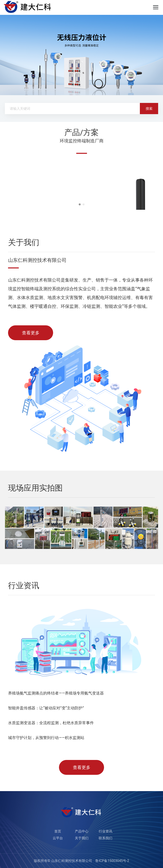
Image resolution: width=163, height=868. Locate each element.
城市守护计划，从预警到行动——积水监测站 (46, 738)
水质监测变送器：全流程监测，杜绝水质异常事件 (51, 723)
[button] (80, 204)
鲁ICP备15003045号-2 (112, 861)
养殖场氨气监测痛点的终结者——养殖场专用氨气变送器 (56, 693)
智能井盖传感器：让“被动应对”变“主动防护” (46, 708)
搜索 (149, 109)
